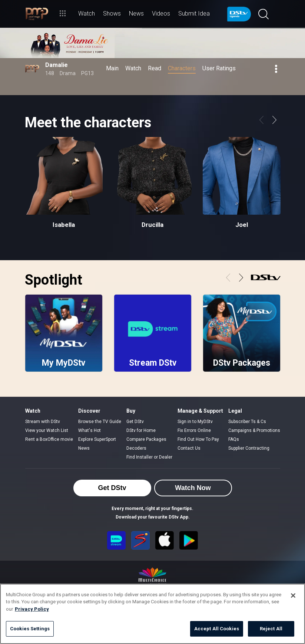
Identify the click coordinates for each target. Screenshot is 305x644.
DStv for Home (141, 430)
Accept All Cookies (217, 629)
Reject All (271, 629)
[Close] (293, 596)
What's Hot (89, 430)
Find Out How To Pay (198, 439)
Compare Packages (146, 439)
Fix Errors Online (194, 430)
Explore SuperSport (97, 439)
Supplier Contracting (249, 448)
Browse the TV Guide (100, 422)
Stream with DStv (43, 422)
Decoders (136, 448)
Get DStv (135, 422)
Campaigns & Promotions (254, 430)
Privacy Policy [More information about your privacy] (32, 609)
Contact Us (189, 448)
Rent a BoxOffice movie (49, 439)
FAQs (234, 439)
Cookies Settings (30, 629)
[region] (152, 614)
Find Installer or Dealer (149, 457)
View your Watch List (47, 430)
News (84, 448)
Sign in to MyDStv (195, 422)
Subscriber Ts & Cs (247, 422)
